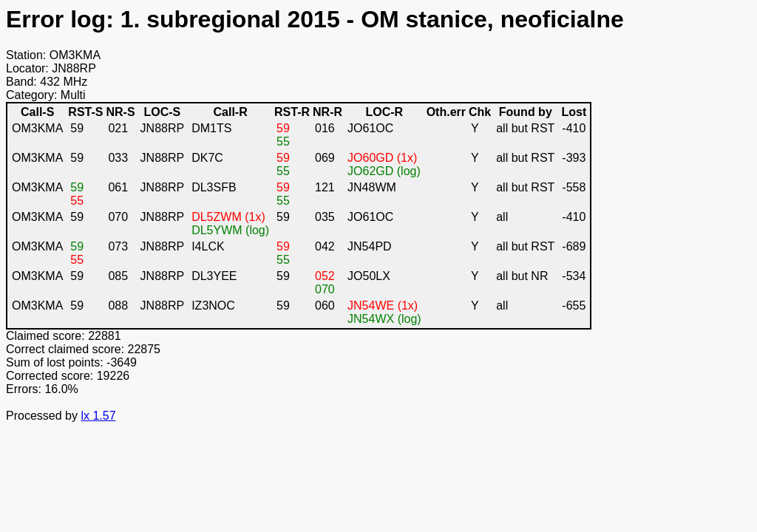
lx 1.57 (98, 416)
